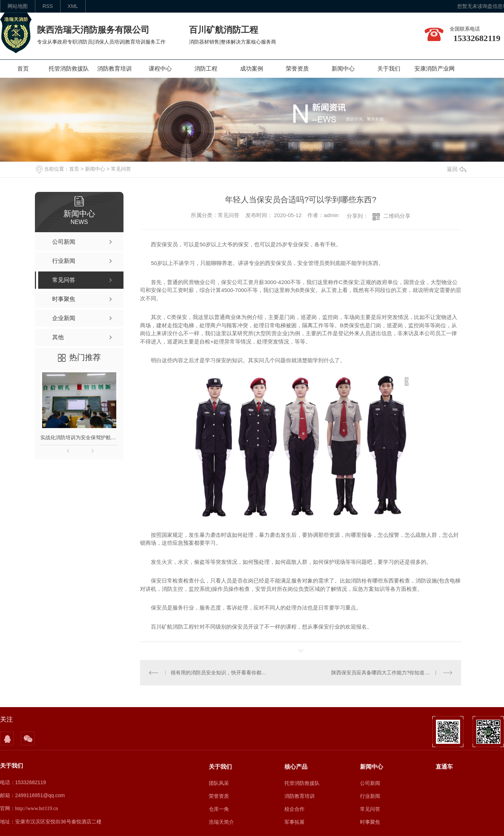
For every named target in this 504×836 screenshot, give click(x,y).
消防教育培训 (114, 69)
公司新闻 (370, 783)
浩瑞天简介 (221, 822)
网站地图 (18, 6)
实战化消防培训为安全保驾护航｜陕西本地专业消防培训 (79, 437)
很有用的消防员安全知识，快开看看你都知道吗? (220, 673)
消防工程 (206, 69)
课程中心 (160, 69)
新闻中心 (343, 69)
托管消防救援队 (69, 69)
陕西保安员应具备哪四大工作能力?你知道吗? (382, 673)
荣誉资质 (297, 69)
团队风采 (219, 783)
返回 (456, 169)
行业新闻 (370, 796)
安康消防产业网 (435, 69)
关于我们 (389, 69)
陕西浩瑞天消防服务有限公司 (93, 30)
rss (48, 6)
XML (73, 6)
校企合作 (294, 809)
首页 (23, 69)
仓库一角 (219, 809)
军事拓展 (294, 822)
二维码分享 (397, 216)
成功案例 (252, 69)
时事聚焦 (370, 822)
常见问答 (121, 169)
